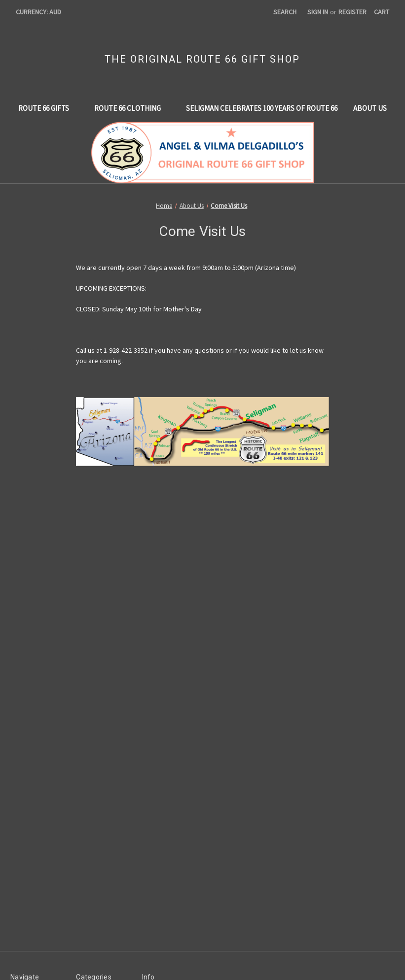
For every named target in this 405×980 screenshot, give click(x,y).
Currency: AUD (42, 12)
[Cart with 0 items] (382, 12)
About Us (370, 108)
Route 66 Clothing (132, 108)
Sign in (318, 12)
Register (352, 12)
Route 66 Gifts (48, 108)
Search (285, 12)
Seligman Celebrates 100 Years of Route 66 (262, 108)
